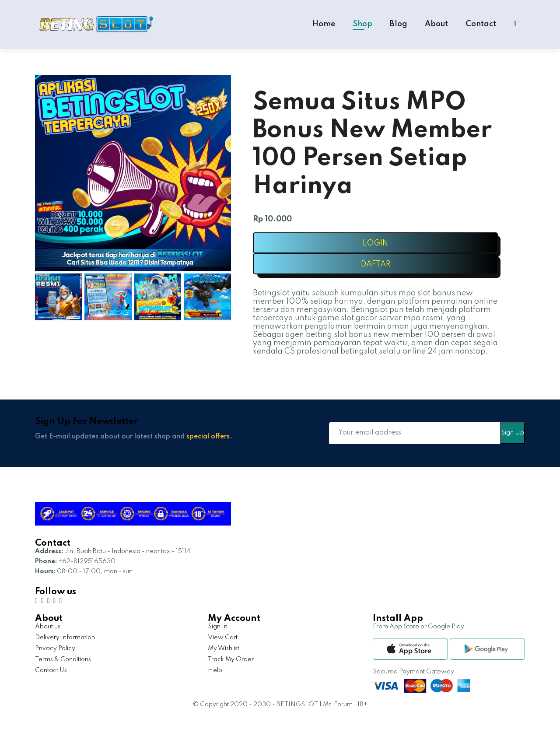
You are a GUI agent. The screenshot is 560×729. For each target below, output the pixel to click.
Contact (481, 24)
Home (324, 24)
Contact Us (51, 670)
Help (215, 670)
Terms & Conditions (63, 659)
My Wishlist (224, 648)
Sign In (218, 627)
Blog (399, 24)
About (436, 24)
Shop (362, 24)
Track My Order (231, 659)
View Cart (223, 638)
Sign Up (513, 433)
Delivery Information (65, 638)
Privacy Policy (55, 648)
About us (48, 627)
